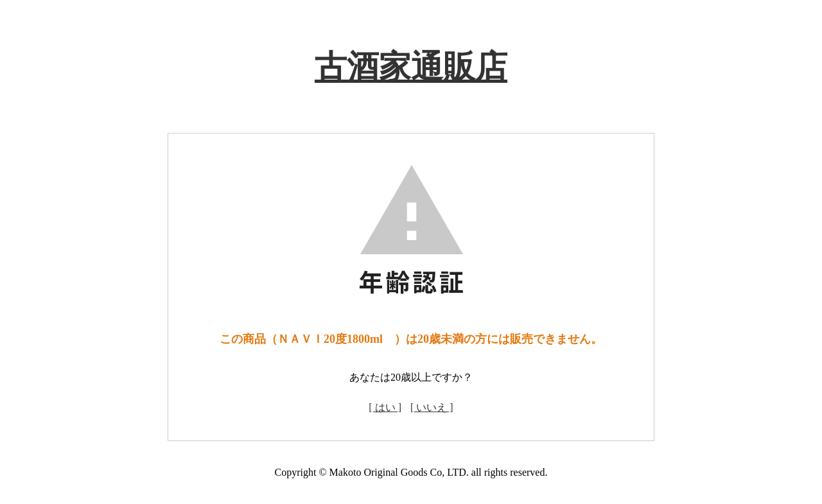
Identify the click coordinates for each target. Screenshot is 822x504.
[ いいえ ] (432, 407)
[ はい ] (385, 407)
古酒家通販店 (411, 67)
